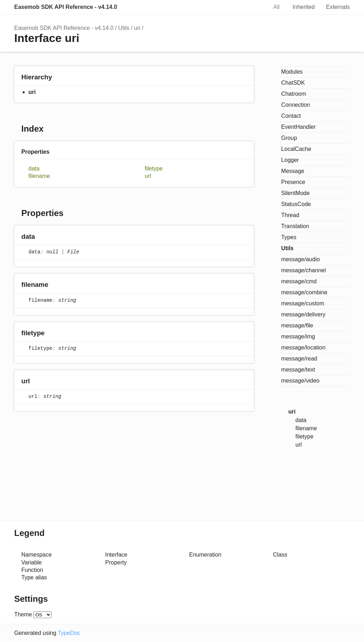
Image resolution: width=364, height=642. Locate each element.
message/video (300, 381)
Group (289, 138)
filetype (154, 169)
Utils (124, 28)
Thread (290, 215)
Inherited (304, 7)
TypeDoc (69, 633)
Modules (292, 72)
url (148, 176)
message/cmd (299, 281)
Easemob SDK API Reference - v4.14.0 (66, 7)
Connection (296, 105)
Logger (290, 160)
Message (293, 171)
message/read (299, 359)
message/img (298, 336)
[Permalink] (42, 237)
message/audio (301, 259)
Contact (291, 116)
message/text (298, 370)
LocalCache (296, 149)
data (34, 169)
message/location (303, 348)
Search (255, 7)
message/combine (304, 292)
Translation (295, 226)
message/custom (303, 303)
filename (39, 176)
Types (289, 237)
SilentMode (295, 193)
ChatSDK (293, 83)
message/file (297, 325)
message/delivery (303, 314)
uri (137, 28)
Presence (293, 182)
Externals (338, 7)
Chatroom (294, 94)
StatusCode (296, 204)
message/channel (303, 270)
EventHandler (298, 127)
